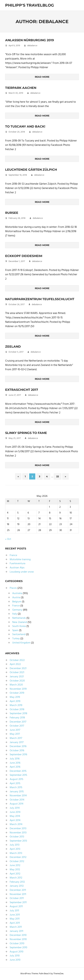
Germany (17, 610)
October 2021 (17, 672)
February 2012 (17, 882)
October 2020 (17, 681)
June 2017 (15, 730)
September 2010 (18, 948)
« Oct (8, 539)
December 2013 (18, 829)
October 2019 (17, 693)
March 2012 (16, 878)
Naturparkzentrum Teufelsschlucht (41, 299)
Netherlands (19, 618)
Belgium (17, 602)
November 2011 (18, 894)
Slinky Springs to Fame (27, 433)
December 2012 (18, 857)
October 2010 (17, 944)
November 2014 (18, 796)
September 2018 (18, 714)
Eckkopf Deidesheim (25, 256)
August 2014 (17, 804)
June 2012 (15, 865)
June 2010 (15, 960)
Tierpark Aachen (21, 88)
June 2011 (15, 915)
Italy (15, 614)
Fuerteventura (17, 564)
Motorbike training (20, 560)
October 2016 (17, 751)
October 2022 (17, 660)
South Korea (19, 626)
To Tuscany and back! (26, 126)
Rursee (12, 213)
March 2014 (16, 824)
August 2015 (16, 779)
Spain (15, 630)
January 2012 (17, 886)
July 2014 (15, 808)
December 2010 (18, 935)
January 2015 (17, 792)
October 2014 (17, 800)
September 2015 (18, 775)
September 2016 (18, 755)
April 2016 (15, 767)
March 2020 (16, 685)
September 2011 (18, 903)
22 (58, 476)
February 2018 (17, 718)
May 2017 (15, 734)
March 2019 (16, 705)
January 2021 (17, 677)
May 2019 (15, 697)
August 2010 (17, 952)
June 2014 (15, 812)
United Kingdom (21, 643)
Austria (16, 598)
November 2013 (18, 833)
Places (13, 588)
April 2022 (15, 664)
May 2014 (15, 816)
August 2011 (16, 907)
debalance (32, 46)
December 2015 (18, 771)
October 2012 (17, 861)
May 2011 (15, 919)
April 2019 (15, 701)
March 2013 (16, 853)
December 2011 (18, 890)
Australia (17, 593)
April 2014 (15, 820)
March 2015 (16, 787)
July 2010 (15, 956)
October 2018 (17, 710)
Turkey (16, 639)
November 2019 (18, 689)
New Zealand (20, 622)
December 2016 (18, 746)
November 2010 (18, 939)
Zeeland (13, 347)
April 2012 (15, 874)
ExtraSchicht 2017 (22, 390)
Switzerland (19, 634)
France (13, 555)
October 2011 (17, 898)
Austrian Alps (17, 568)
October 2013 (17, 837)
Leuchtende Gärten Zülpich (32, 170)
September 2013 (18, 841)
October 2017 (17, 726)
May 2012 (15, 870)
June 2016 (15, 763)
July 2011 (14, 911)
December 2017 (18, 722)
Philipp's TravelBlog (30, 5)
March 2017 (16, 738)
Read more (42, 77)
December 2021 (18, 668)
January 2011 (16, 931)
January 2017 (17, 742)
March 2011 (16, 927)
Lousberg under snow (22, 572)
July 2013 (15, 845)
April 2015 (15, 783)
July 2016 (15, 759)
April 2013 (15, 849)
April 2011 (15, 923)
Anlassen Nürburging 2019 (31, 40)
